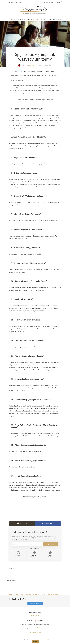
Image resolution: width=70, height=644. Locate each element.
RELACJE (23, 19)
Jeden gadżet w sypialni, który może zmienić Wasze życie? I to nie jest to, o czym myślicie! (33, 594)
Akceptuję (35, 642)
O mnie (11, 2)
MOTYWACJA (44, 19)
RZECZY (59, 19)
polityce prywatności (48, 639)
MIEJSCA (29, 19)
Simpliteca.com (41, 628)
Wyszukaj (59, 2)
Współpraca (20, 2)
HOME (11, 19)
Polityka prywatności (35, 632)
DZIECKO (52, 19)
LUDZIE (17, 19)
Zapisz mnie (50, 544)
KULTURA (36, 19)
